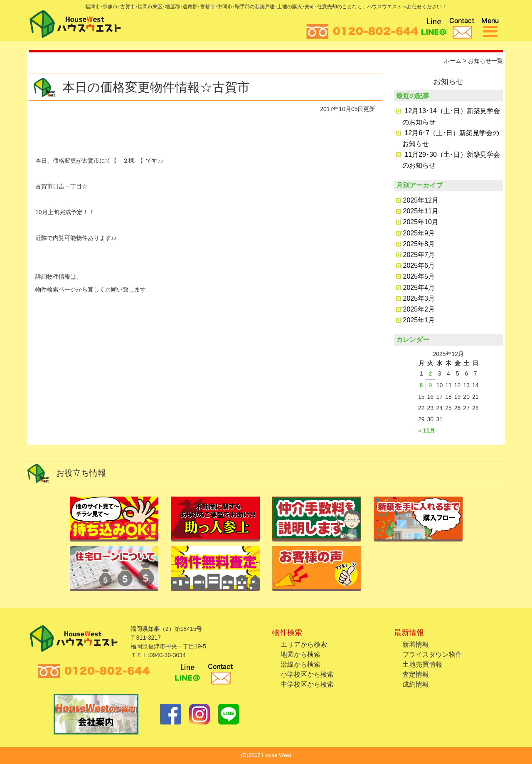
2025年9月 (419, 233)
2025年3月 (419, 298)
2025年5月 (419, 276)
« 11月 (427, 430)
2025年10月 (421, 222)
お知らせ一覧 (485, 61)
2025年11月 (421, 211)
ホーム (453, 61)
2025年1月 (419, 320)
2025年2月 (419, 309)
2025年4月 (419, 288)
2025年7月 (419, 255)
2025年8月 (419, 244)
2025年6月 (419, 266)
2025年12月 (421, 200)
